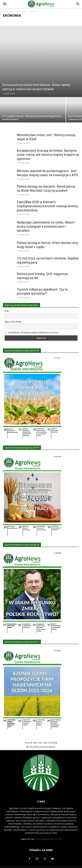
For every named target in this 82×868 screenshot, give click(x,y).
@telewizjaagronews (41, 747)
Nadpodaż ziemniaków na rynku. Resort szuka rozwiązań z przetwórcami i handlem (46, 226)
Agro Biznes (23, 12)
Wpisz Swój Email (13, 322)
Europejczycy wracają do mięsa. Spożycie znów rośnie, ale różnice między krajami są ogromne (48, 155)
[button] (5, 4)
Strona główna (9, 12)
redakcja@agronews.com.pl (48, 839)
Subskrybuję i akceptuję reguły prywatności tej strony (33, 332)
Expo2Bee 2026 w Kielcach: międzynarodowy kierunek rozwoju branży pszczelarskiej (47, 206)
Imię (7, 311)
